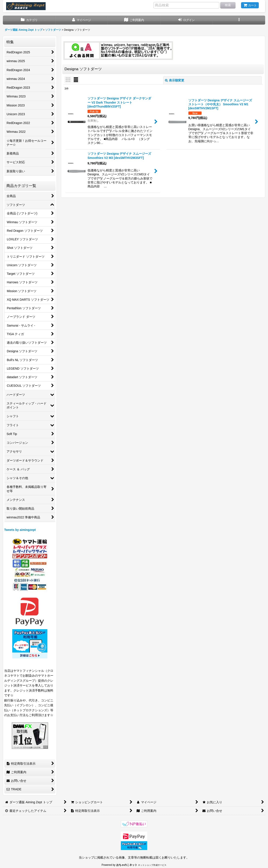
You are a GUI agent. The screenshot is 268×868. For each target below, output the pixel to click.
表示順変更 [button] (175, 80)
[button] (239, 20)
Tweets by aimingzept (20, 530)
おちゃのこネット (127, 865)
